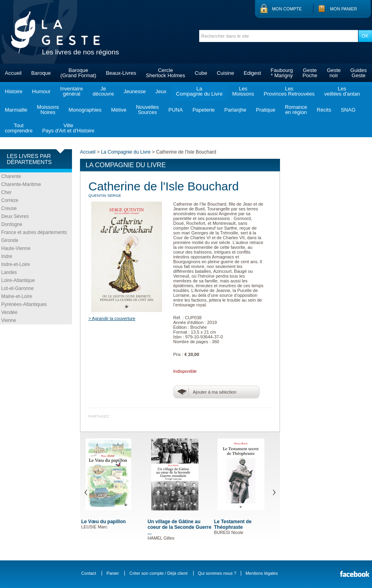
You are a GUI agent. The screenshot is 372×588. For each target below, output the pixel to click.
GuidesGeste (359, 73)
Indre (7, 256)
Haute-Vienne (16, 248)
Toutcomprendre (19, 128)
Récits (324, 110)
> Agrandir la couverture (112, 318)
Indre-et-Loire (16, 264)
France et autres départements (34, 232)
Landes (9, 272)
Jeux (161, 91)
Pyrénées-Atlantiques (24, 304)
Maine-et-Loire (17, 296)
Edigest (252, 73)
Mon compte (287, 9)
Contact (89, 573)
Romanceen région (296, 110)
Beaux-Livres (121, 73)
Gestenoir (334, 73)
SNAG (348, 110)
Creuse (9, 208)
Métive (119, 110)
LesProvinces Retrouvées (289, 91)
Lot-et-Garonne (17, 288)
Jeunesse (135, 91)
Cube (201, 73)
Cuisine (225, 73)
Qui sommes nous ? (217, 573)
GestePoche (310, 73)
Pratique (266, 110)
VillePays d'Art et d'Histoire (68, 128)
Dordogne (12, 224)
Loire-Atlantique (18, 280)
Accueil (13, 73)
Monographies (85, 110)
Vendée (9, 312)
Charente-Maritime (21, 184)
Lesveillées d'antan (342, 91)
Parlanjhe (235, 110)
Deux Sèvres (15, 216)
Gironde (10, 240)
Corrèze (10, 200)
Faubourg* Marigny (282, 73)
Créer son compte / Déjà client (158, 573)
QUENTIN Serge (105, 195)
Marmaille (16, 110)
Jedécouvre (103, 91)
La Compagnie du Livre (126, 152)
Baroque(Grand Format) (78, 73)
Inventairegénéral (71, 91)
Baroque (41, 73)
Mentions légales (262, 573)
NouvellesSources (147, 110)
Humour (41, 91)
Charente (11, 176)
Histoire (14, 91)
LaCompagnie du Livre (199, 91)
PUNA (176, 110)
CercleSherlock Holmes (166, 73)
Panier (113, 573)
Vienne (9, 320)
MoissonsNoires (48, 110)
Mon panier (344, 9)
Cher (6, 192)
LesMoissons (243, 91)
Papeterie (204, 110)
